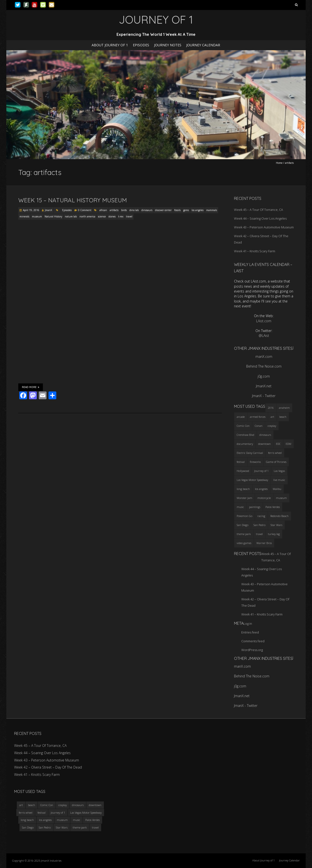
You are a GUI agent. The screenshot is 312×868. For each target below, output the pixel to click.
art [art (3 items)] (272, 417)
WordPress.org (252, 650)
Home (279, 163)
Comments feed (253, 641)
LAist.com (264, 321)
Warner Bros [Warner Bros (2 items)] (264, 543)
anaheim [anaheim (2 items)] (284, 408)
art (21, 805)
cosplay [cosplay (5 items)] (272, 426)
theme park (80, 827)
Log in (248, 624)
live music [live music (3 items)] (279, 480)
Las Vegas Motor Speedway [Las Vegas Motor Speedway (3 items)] (252, 480)
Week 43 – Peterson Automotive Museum (264, 227)
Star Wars (62, 827)
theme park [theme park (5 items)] (244, 534)
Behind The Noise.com (264, 366)
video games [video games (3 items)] (244, 543)
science (102, 216)
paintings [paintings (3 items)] (255, 507)
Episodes (141, 45)
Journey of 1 (58, 813)
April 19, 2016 (31, 210)
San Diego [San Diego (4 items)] (243, 525)
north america (87, 216)
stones (112, 216)
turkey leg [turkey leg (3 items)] (274, 534)
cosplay (63, 805)
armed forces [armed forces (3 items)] (258, 417)
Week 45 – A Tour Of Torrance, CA (258, 210)
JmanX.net (264, 386)
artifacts (114, 210)
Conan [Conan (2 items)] (259, 426)
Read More (31, 387)
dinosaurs (147, 210)
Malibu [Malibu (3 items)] (277, 489)
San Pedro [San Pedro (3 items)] (259, 525)
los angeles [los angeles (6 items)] (261, 489)
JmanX (49, 210)
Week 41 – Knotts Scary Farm (255, 251)
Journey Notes (168, 45)
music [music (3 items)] (240, 507)
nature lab (71, 216)
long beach (27, 820)
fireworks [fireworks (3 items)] (255, 462)
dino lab (134, 210)
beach (32, 805)
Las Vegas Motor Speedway (86, 813)
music (77, 820)
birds (124, 210)
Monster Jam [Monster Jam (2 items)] (244, 498)
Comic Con (47, 805)
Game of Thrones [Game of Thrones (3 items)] (276, 462)
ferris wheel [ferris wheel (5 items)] (275, 453)
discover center (163, 210)
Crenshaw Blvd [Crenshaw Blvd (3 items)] (245, 435)
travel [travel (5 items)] (259, 534)
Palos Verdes (93, 820)
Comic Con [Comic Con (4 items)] (243, 426)
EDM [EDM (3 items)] (288, 444)
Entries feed (250, 632)
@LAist (264, 336)
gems (186, 210)
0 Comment (85, 210)
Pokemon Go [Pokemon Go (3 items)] (244, 516)
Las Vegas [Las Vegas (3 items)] (279, 471)
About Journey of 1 (110, 45)
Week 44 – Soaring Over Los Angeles (260, 218)
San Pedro (45, 827)
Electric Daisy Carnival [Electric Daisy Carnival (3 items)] (250, 453)
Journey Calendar (203, 45)
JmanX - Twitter (264, 396)
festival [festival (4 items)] (241, 462)
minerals (24, 216)
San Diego (28, 827)
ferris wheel (26, 813)
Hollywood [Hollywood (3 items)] (243, 471)
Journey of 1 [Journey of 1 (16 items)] (261, 471)
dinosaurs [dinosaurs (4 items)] (265, 435)
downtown (95, 805)
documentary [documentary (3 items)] (245, 444)
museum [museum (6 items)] (281, 498)
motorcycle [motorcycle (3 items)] (264, 498)
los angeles (198, 210)
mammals (212, 210)
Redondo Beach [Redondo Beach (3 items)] (279, 516)
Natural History (53, 216)
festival (42, 813)
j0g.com (264, 376)
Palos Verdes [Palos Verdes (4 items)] (273, 507)
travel (129, 216)
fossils (177, 210)
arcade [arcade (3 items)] (241, 417)
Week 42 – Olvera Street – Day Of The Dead (48, 767)
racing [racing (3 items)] (261, 516)
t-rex (121, 216)
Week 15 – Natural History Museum (73, 200)
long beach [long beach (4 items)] (243, 489)
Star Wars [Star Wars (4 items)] (276, 525)
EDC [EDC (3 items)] (278, 444)
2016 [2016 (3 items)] (271, 408)
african (103, 210)
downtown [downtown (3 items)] (264, 444)
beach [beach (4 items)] (283, 417)
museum (37, 216)
